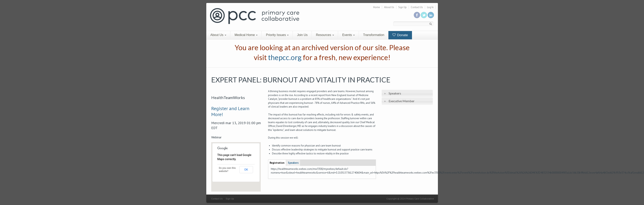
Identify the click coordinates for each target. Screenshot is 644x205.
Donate (400, 35)
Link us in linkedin (431, 15)
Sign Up (402, 7)
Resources (325, 35)
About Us (389, 7)
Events (349, 35)
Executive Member (402, 101)
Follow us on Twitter (424, 15)
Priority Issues (277, 35)
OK (246, 170)
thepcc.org (285, 57)
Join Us (302, 35)
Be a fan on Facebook (417, 15)
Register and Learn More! (230, 111)
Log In (430, 7)
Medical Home (246, 35)
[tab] (407, 93)
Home (377, 7)
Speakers (395, 93)
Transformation (374, 35)
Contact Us (417, 7)
